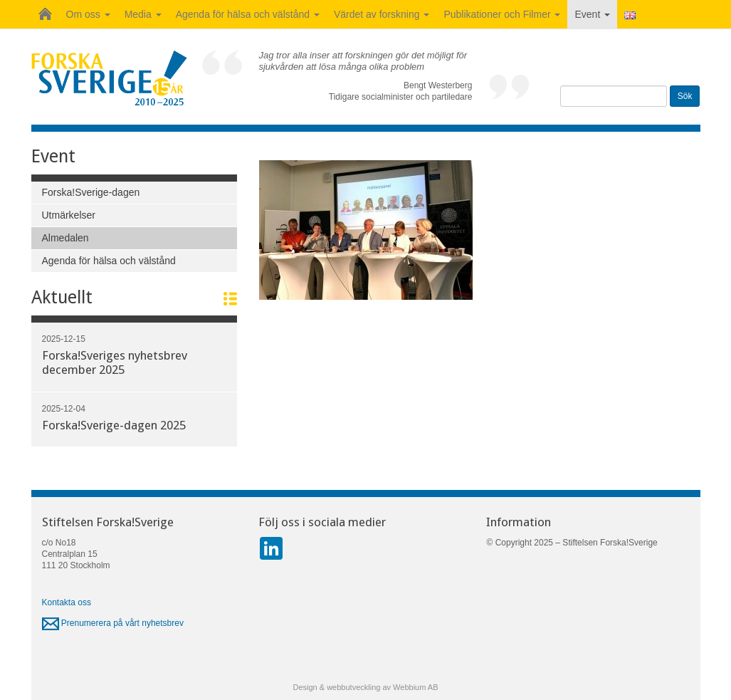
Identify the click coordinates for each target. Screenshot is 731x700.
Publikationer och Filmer (502, 14)
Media (143, 14)
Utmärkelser (69, 215)
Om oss (88, 14)
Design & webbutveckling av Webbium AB (365, 687)
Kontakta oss (67, 602)
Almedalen (65, 238)
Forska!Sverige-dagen (91, 192)
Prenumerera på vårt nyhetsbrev (113, 623)
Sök (685, 96)
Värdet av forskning (382, 14)
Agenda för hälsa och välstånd (248, 14)
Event (592, 14)
